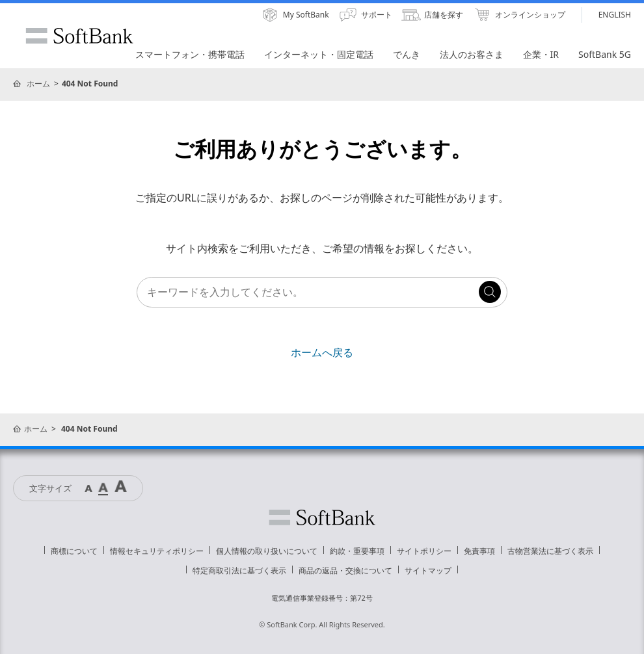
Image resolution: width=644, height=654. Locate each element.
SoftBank (79, 36)
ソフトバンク (322, 517)
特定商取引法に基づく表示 (239, 570)
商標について (74, 551)
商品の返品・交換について (345, 570)
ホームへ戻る (322, 352)
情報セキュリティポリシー (157, 551)
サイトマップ (428, 570)
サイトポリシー (424, 551)
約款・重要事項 (357, 551)
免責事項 (479, 551)
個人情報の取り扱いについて (267, 551)
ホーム (38, 84)
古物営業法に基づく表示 (550, 551)
